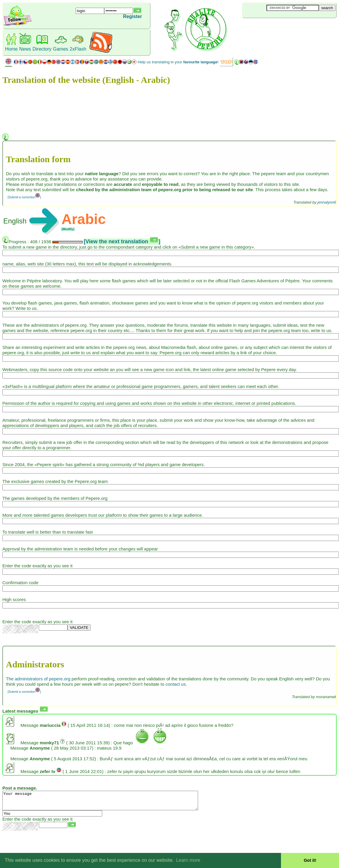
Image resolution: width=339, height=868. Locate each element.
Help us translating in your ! (178, 62)
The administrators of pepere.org (38, 679)
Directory (42, 49)
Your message (112, 802)
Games (61, 49)
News (25, 49)
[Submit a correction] (24, 197)
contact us (176, 684)
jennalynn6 (327, 202)
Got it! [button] (310, 860)
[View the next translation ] (122, 241)
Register (132, 16)
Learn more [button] (188, 860)
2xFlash (78, 49)
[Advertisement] (277, 28)
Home (11, 49)
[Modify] (68, 229)
